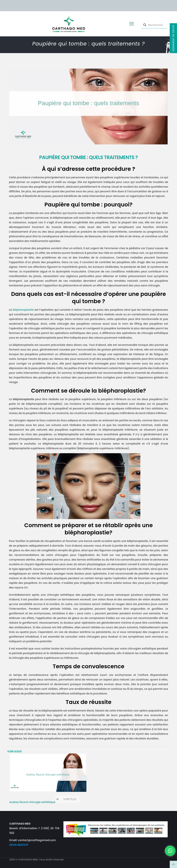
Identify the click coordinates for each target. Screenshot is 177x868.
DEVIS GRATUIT (19, 845)
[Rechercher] (154, 25)
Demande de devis (173, 38)
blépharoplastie (23, 310)
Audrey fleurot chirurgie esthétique (32, 802)
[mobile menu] (131, 24)
